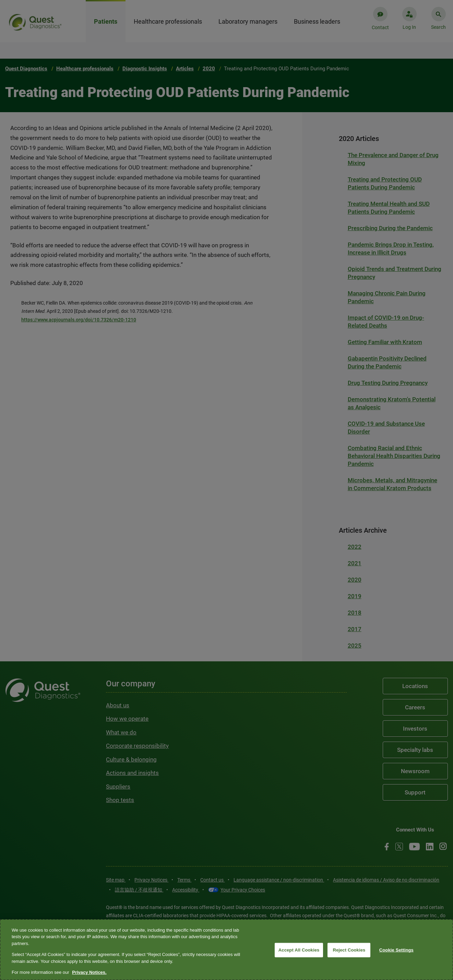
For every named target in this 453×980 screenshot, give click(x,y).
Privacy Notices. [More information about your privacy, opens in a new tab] (89, 972)
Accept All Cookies (299, 950)
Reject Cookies (349, 950)
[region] (226, 950)
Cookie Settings (396, 950)
